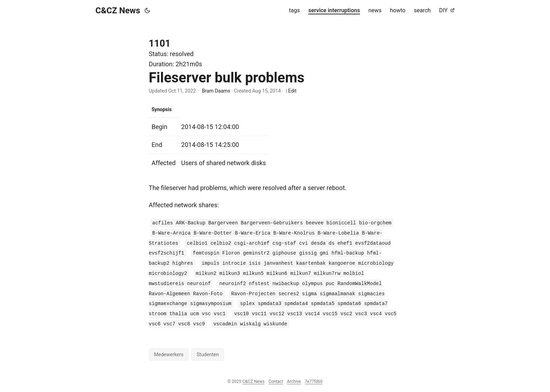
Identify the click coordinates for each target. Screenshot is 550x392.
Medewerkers (169, 354)
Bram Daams (216, 91)
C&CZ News (118, 11)
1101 (160, 43)
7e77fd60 (314, 381)
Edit (293, 91)
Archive (294, 381)
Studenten (207, 354)
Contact (276, 381)
